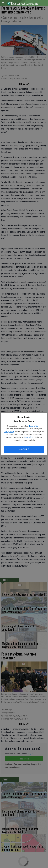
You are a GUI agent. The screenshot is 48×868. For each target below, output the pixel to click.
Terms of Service (35, 426)
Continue (24, 449)
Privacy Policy (9, 432)
